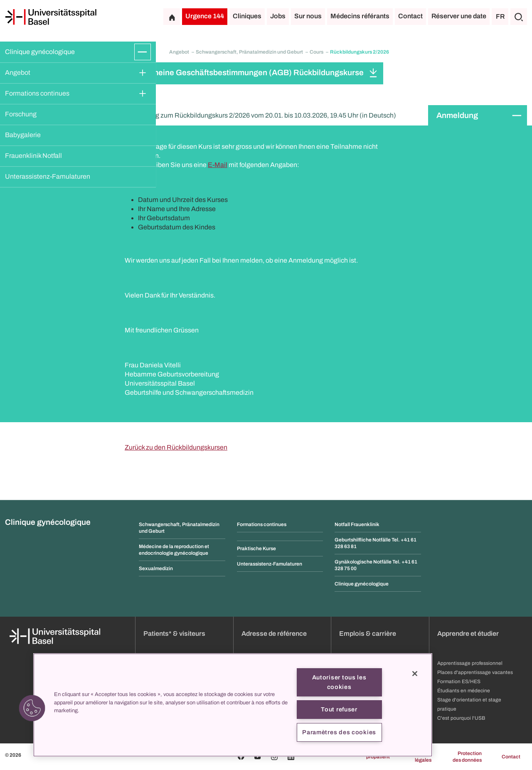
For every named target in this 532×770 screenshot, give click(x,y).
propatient (378, 757)
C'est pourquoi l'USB (461, 718)
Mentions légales (421, 757)
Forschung (21, 114)
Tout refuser (339, 709)
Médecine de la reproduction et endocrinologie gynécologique (174, 550)
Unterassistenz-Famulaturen (48, 176)
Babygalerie (23, 135)
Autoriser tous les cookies (339, 682)
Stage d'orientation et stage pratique (469, 704)
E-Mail (218, 165)
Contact (410, 16)
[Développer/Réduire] (143, 52)
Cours (317, 52)
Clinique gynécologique (40, 52)
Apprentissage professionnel (470, 663)
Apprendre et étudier (468, 633)
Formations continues (37, 93)
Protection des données (467, 757)
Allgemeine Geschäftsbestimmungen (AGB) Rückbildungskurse (248, 73)
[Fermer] (415, 674)
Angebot (18, 73)
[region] (233, 705)
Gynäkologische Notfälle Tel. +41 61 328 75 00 (376, 565)
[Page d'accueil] (51, 17)
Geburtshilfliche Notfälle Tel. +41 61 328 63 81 (376, 543)
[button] (32, 708)
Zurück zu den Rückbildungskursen (176, 447)
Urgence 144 (205, 16)
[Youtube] (258, 757)
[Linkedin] (291, 757)
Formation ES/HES (459, 681)
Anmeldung (457, 115)
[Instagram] (274, 757)
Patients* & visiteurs (174, 633)
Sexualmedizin (156, 568)
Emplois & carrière (368, 633)
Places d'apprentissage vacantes (475, 672)
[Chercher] (519, 17)
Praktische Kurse (256, 549)
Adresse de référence (274, 633)
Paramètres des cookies (339, 732)
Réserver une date (459, 16)
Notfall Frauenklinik (357, 524)
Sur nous (308, 16)
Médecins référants (360, 16)
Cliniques (247, 16)
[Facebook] (241, 757)
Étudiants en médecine (464, 691)
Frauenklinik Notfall (33, 156)
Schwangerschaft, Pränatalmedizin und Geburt (250, 52)
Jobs (278, 16)
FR (500, 16)
